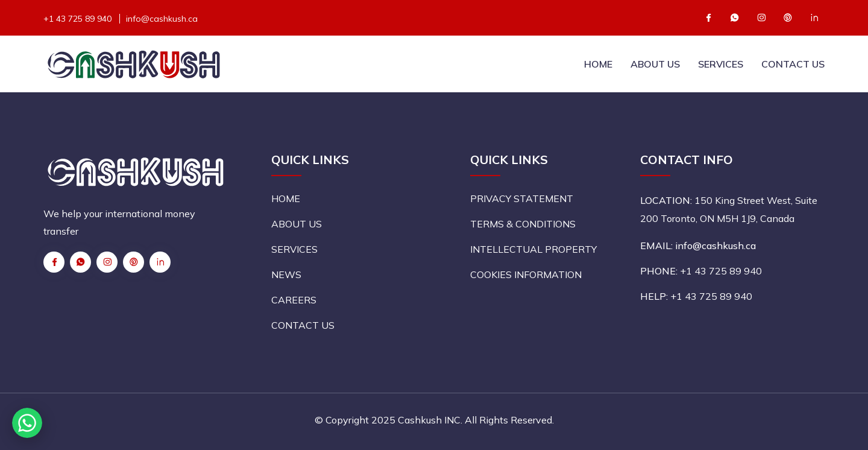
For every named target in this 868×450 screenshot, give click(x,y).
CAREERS (294, 300)
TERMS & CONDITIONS (523, 224)
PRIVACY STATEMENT (522, 198)
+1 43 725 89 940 (77, 19)
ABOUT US (655, 64)
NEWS (286, 274)
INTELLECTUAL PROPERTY (533, 249)
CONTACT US (793, 64)
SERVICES (721, 64)
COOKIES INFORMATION (526, 274)
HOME (598, 64)
